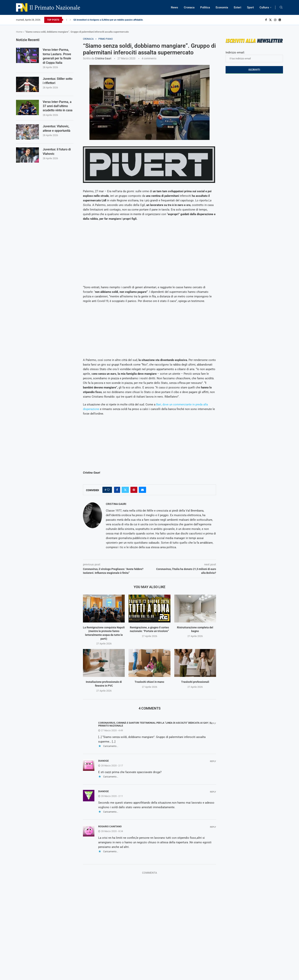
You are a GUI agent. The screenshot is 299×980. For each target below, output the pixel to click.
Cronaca (189, 7)
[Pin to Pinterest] (134, 490)
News (174, 7)
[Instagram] (275, 20)
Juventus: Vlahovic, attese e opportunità (57, 128)
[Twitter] (270, 20)
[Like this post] (108, 490)
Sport (250, 7)
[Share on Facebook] (117, 490)
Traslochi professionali (195, 682)
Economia (222, 7)
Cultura (264, 7)
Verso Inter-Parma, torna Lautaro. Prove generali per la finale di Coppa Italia (57, 56)
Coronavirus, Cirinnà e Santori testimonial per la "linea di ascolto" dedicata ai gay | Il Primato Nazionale (155, 724)
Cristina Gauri (103, 58)
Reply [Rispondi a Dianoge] (213, 761)
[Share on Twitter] (125, 490)
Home (19, 32)
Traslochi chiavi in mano (149, 682)
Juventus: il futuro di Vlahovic (57, 151)
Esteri (238, 7)
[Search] (281, 7)
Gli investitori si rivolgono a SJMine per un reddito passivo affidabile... (109, 20)
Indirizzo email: (254, 57)
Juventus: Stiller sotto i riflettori (58, 81)
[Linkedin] (280, 20)
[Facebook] (266, 20)
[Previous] (67, 20)
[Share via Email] (142, 490)
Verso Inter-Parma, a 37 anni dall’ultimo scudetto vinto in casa (58, 106)
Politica (205, 7)
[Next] (70, 20)
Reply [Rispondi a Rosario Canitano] (213, 827)
